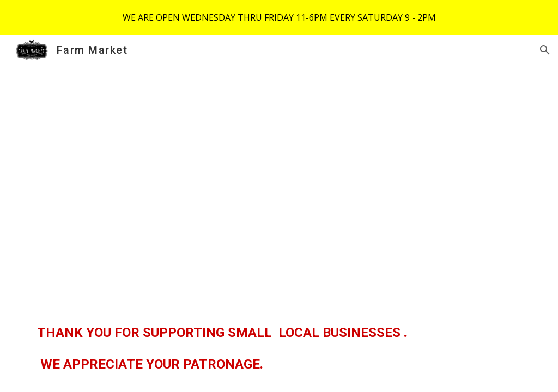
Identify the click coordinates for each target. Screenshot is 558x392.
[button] (545, 50)
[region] (279, 17)
